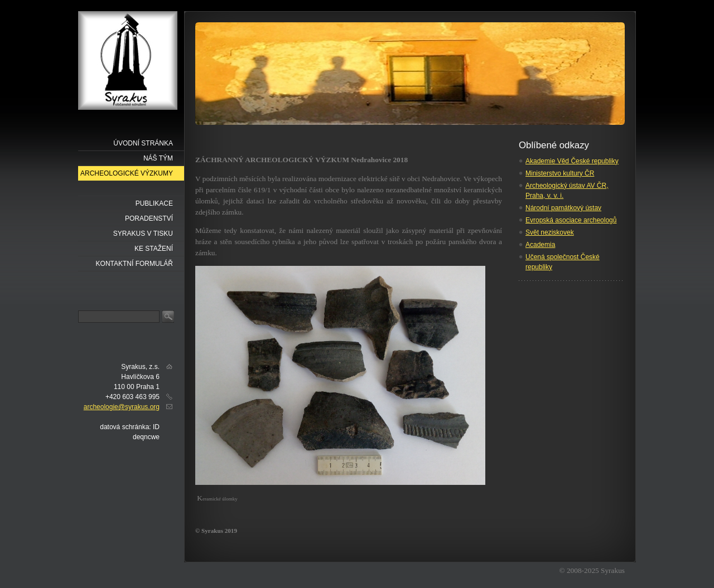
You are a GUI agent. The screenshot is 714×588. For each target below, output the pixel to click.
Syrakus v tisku (143, 234)
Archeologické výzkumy (127, 173)
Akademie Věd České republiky (572, 161)
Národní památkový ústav (563, 208)
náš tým (158, 158)
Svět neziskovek (550, 232)
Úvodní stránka (143, 143)
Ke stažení (154, 249)
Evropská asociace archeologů (571, 220)
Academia (540, 245)
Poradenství (149, 218)
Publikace (154, 203)
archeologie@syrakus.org (122, 407)
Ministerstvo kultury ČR (560, 173)
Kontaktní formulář (134, 264)
